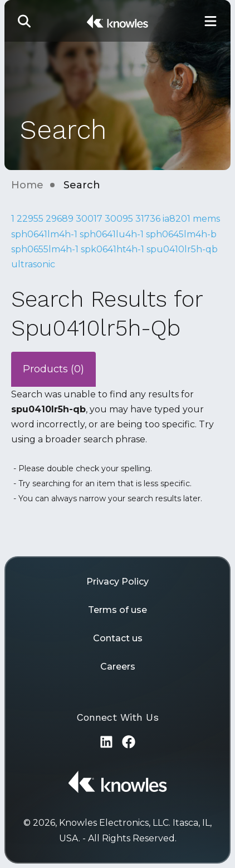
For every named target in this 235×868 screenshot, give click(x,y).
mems (206, 219)
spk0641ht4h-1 (112, 249)
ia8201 (177, 219)
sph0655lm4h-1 (45, 249)
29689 (60, 219)
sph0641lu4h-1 (112, 234)
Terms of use (117, 610)
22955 (30, 219)
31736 (148, 219)
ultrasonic (33, 264)
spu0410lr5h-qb (182, 249)
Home (27, 185)
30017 (89, 219)
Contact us (118, 638)
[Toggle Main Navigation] (210, 21)
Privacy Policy (117, 582)
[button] (25, 21)
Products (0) (53, 369)
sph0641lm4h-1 (44, 234)
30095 (119, 219)
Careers (118, 667)
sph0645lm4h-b (181, 234)
